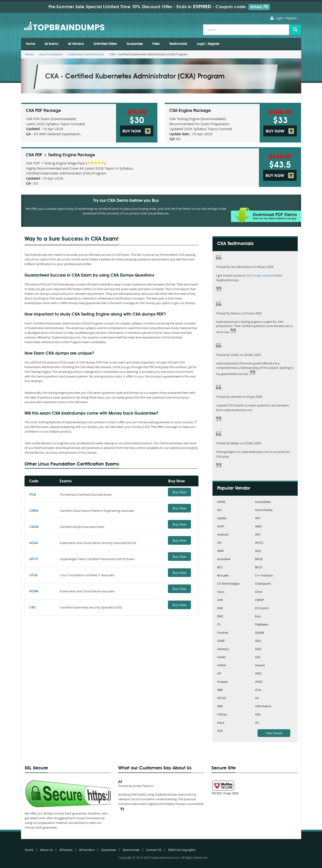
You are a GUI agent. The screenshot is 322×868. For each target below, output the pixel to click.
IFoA (258, 690)
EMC (220, 617)
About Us (46, 850)
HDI (258, 657)
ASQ (258, 551)
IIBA (220, 706)
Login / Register (286, 18)
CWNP (259, 600)
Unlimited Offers (105, 44)
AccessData (263, 502)
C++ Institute (264, 576)
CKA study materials (261, 275)
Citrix (259, 592)
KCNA (34, 591)
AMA (258, 527)
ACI (219, 510)
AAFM (221, 502)
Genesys (223, 649)
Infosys (222, 715)
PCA (33, 494)
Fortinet (223, 633)
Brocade (223, 576)
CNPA (34, 510)
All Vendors (76, 44)
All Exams (51, 44)
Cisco (221, 592)
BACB (259, 559)
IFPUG (221, 698)
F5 (219, 625)
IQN (258, 715)
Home (30, 44)
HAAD (221, 657)
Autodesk (224, 559)
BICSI (259, 567)
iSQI (220, 731)
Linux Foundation (51, 54)
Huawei (222, 682)
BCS (220, 567)
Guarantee (135, 44)
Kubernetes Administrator (86, 54)
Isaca (221, 723)
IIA (257, 698)
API (219, 543)
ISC (257, 723)
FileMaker (262, 625)
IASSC (259, 682)
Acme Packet (264, 510)
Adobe (222, 518)
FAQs (156, 44)
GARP (221, 641)
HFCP (34, 559)
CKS (32, 607)
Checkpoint (263, 584)
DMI (220, 608)
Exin (258, 617)
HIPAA (221, 666)
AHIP (221, 527)
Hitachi (260, 666)
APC (258, 535)
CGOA (34, 527)
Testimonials (178, 44)
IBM (220, 690)
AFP (258, 518)
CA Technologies (228, 584)
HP (219, 674)
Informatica (263, 706)
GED (258, 641)
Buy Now (179, 492)
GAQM (260, 633)
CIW (220, 600)
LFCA (34, 575)
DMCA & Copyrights (182, 850)
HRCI (258, 674)
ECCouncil (262, 608)
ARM (220, 551)
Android (223, 535)
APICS (259, 543)
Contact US (154, 850)
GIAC (258, 649)
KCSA (34, 543)
